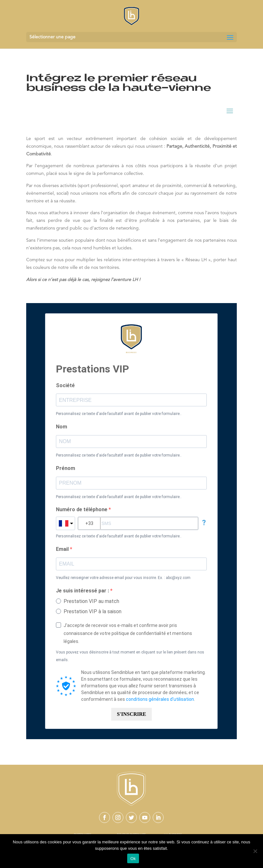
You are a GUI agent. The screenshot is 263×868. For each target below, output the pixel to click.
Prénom (66, 468)
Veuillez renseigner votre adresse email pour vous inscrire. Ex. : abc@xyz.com (123, 578)
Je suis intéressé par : (83, 591)
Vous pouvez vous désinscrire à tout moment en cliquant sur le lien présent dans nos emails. (130, 656)
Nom (62, 427)
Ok (133, 859)
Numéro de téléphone (82, 509)
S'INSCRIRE (132, 714)
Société (65, 385)
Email (63, 549)
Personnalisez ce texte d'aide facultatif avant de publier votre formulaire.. (119, 414)
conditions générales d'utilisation (160, 699)
